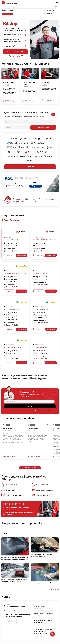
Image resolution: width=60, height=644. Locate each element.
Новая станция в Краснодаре (44, 613)
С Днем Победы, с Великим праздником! (43, 621)
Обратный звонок (7, 14)
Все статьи (53, 589)
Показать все (30, 166)
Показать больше (30, 467)
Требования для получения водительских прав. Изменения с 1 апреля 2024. (44, 631)
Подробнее (35, 186)
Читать (10, 621)
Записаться (9, 100)
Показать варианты (43, 127)
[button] (11, 220)
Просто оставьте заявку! (26, 201)
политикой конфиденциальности (49, 410)
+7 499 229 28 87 (7, 11)
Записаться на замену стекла (15, 52)
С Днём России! (40, 606)
